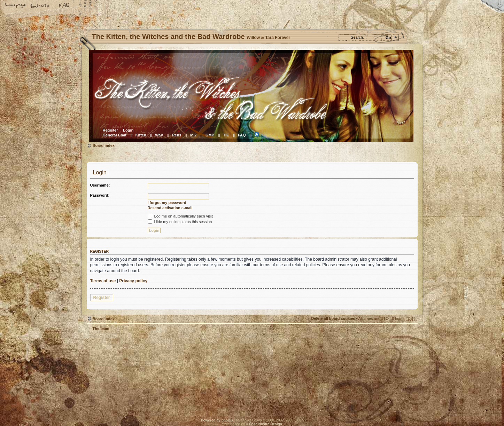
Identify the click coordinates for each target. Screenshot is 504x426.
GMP (210, 135)
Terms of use (103, 281)
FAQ (64, 6)
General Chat (115, 135)
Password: (100, 195)
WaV (159, 135)
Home (16, 6)
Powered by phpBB (217, 420)
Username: (100, 185)
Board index (251, 96)
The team (101, 329)
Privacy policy (133, 281)
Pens (177, 135)
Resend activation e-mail (170, 208)
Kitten (141, 135)
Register (110, 130)
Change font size (40, 6)
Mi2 (193, 135)
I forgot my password (167, 203)
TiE (226, 135)
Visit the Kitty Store (397, 390)
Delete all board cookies (333, 318)
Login (128, 130)
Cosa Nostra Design (266, 424)
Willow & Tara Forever (198, 372)
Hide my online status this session (180, 222)
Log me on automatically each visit (180, 216)
